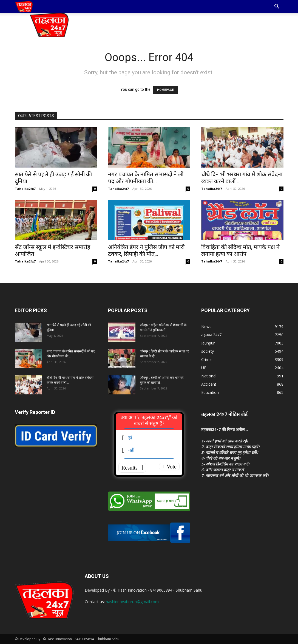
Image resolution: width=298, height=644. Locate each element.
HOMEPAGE (165, 90)
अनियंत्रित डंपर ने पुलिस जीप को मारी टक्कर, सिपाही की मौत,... (146, 251)
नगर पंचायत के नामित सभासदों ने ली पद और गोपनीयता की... (146, 178)
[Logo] (24, 7)
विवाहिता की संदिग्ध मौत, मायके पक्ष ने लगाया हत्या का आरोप (240, 251)
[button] (277, 7)
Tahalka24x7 (25, 189)
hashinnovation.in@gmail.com (132, 602)
